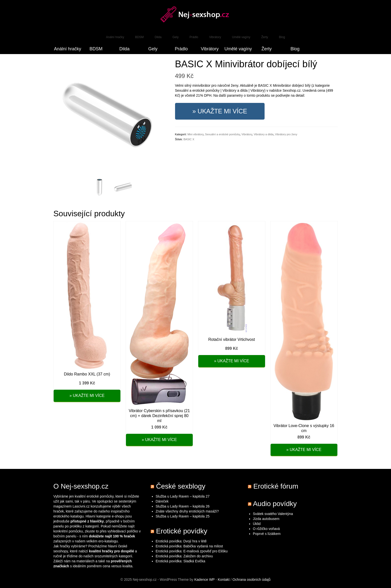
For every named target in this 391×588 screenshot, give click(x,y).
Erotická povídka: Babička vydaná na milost (189, 546)
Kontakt (224, 580)
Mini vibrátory (196, 134)
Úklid (257, 524)
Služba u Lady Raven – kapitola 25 (183, 516)
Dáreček (162, 501)
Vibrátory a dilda (263, 134)
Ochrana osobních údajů (251, 580)
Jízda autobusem (266, 519)
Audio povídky (275, 504)
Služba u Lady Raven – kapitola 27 (183, 496)
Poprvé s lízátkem (267, 534)
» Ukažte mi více (220, 111)
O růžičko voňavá (266, 529)
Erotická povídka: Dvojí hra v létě (181, 541)
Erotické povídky (182, 531)
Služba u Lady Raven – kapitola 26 (183, 506)
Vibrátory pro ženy (286, 134)
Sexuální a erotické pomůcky (222, 134)
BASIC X (189, 139)
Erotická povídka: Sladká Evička (180, 561)
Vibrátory (247, 134)
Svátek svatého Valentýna (273, 514)
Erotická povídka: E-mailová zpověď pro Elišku (192, 551)
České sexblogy (181, 486)
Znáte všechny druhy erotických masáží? (188, 511)
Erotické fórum (276, 486)
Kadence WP (204, 580)
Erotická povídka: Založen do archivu (184, 556)
